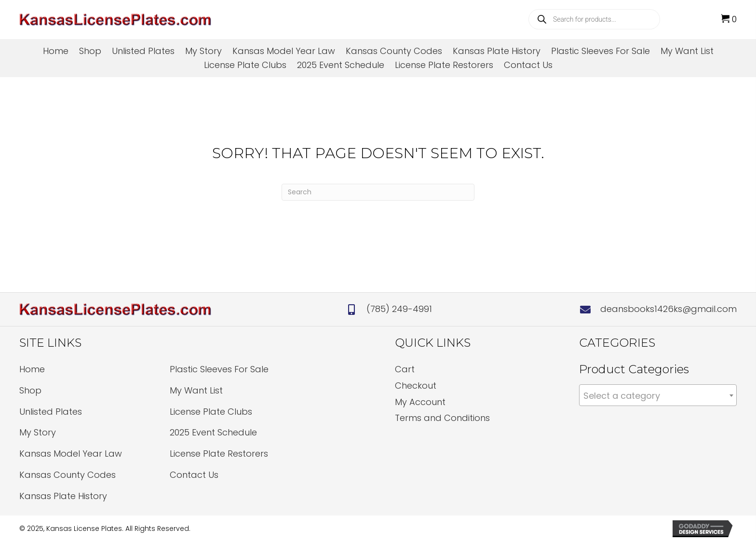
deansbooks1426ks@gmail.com (668, 309)
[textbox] (658, 396)
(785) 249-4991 (399, 309)
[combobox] (658, 395)
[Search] (378, 192)
